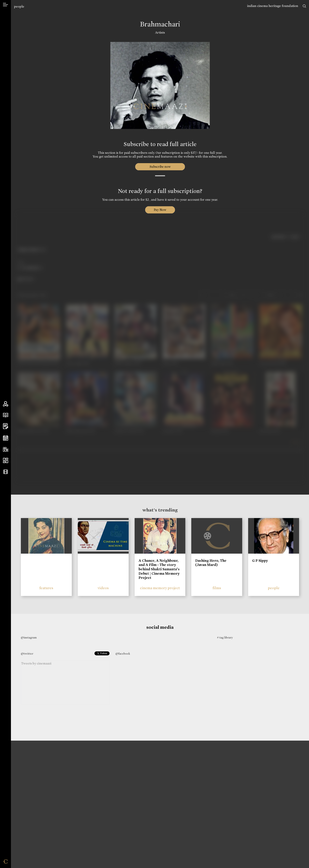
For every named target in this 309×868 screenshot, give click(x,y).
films (217, 588)
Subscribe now (160, 167)
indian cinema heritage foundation (273, 6)
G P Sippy (260, 561)
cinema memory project (160, 588)
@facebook (123, 654)
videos (103, 588)
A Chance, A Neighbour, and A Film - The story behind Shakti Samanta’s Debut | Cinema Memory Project (159, 569)
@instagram (29, 637)
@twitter (27, 654)
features (46, 588)
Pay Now (160, 210)
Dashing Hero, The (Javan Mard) (211, 563)
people (19, 6)
